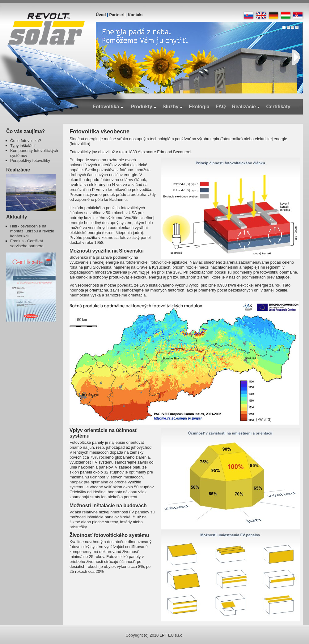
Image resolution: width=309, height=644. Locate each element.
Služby (173, 107)
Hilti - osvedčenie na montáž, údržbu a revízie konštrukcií (32, 231)
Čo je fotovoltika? (26, 141)
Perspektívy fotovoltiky (30, 160)
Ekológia (199, 107)
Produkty (144, 107)
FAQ (221, 107)
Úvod (101, 15)
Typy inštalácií (23, 146)
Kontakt (135, 15)
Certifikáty (278, 107)
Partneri (117, 15)
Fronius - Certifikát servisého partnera (27, 243)
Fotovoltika (108, 107)
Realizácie (246, 107)
